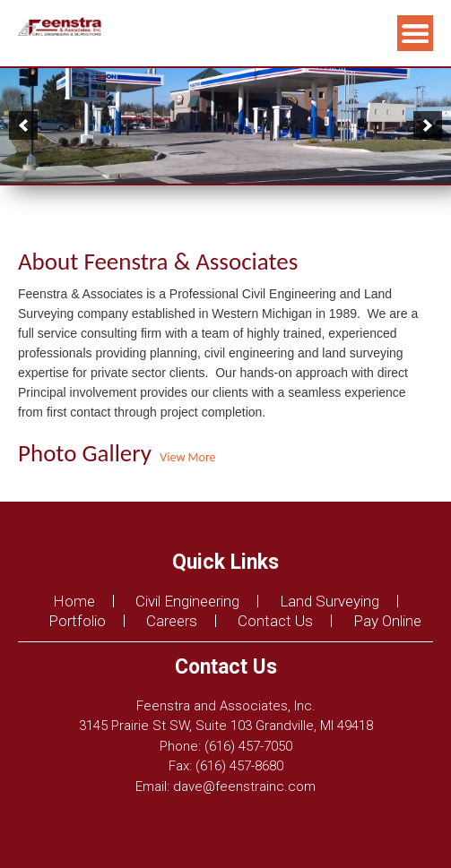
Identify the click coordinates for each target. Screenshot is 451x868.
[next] (428, 125)
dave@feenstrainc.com (244, 786)
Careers (172, 621)
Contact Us (275, 621)
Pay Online (387, 621)
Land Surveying (330, 601)
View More (186, 457)
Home (74, 601)
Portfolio (77, 621)
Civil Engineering (187, 601)
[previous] (23, 125)
